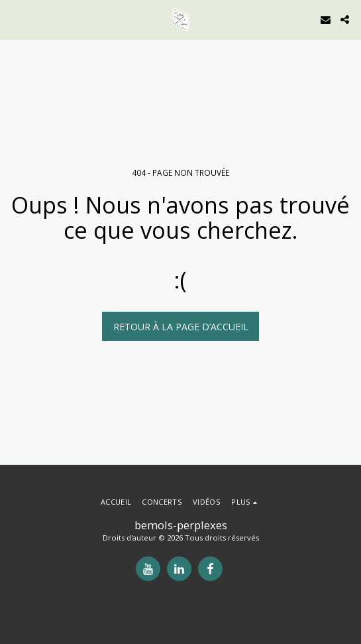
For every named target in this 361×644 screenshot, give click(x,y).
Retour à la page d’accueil (181, 327)
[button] (15, 19)
